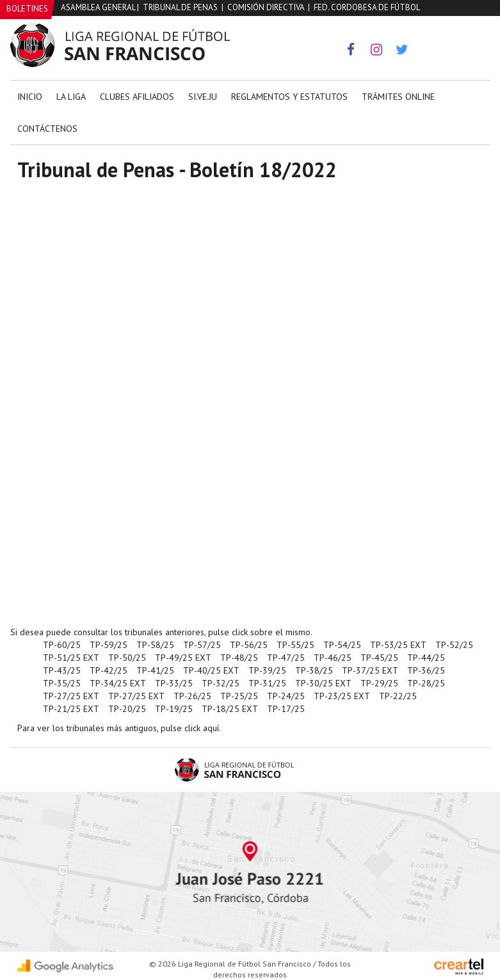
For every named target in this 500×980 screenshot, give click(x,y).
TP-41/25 (155, 670)
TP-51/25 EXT (71, 658)
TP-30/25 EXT (323, 683)
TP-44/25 (426, 658)
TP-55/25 (295, 645)
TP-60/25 (62, 645)
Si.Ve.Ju (203, 97)
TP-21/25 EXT (71, 709)
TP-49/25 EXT (183, 658)
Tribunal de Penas (180, 7)
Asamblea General (98, 7)
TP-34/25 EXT (118, 683)
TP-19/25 (174, 709)
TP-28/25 (426, 683)
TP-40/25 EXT (211, 670)
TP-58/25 (155, 645)
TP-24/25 (286, 696)
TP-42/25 (109, 670)
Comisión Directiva (266, 7)
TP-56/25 (249, 645)
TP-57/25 (202, 645)
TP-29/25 (379, 683)
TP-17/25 (286, 709)
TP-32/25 (221, 683)
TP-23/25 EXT (342, 696)
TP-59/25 (109, 645)
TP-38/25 (314, 670)
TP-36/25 (426, 670)
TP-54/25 (342, 645)
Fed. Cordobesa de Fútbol (367, 7)
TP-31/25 (267, 683)
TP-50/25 (127, 658)
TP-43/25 (62, 670)
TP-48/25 (239, 658)
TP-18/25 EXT (230, 709)
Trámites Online (398, 97)
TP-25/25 (239, 696)
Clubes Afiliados (137, 97)
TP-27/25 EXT (71, 696)
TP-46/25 (333, 658)
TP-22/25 (398, 696)
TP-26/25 (192, 696)
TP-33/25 (174, 683)
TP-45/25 (379, 658)
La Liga (71, 97)
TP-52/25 (454, 645)
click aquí (202, 728)
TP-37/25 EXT (370, 670)
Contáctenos (47, 129)
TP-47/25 (286, 658)
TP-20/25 (127, 709)
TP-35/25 (62, 683)
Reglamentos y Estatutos (289, 97)
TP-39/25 (267, 670)
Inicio (30, 97)
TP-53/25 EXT (398, 645)
